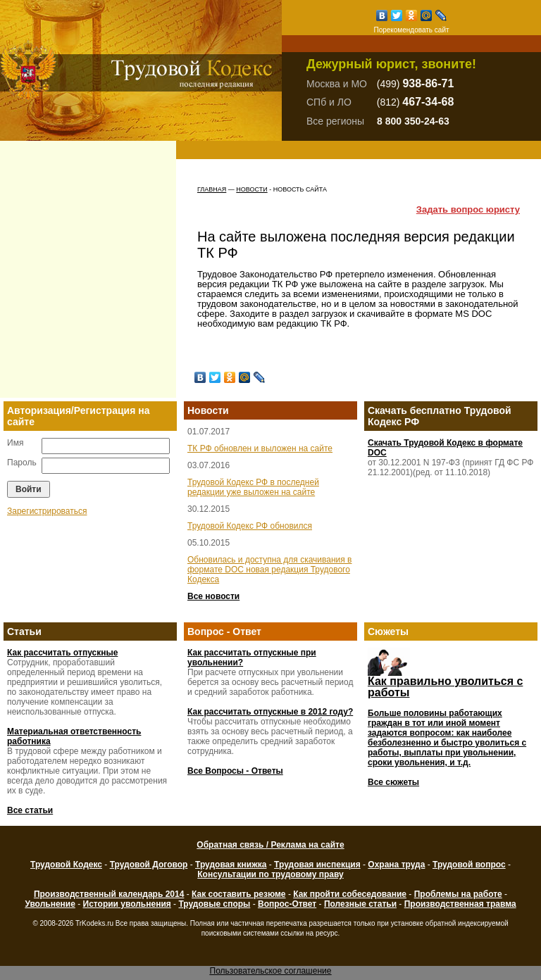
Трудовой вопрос (469, 865)
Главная (212, 189)
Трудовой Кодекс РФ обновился (250, 526)
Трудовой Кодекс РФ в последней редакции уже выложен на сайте (253, 487)
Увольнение (50, 904)
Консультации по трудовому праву (270, 874)
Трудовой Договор (149, 865)
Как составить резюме (239, 894)
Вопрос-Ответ (287, 904)
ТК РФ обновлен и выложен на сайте (260, 448)
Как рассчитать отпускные (62, 653)
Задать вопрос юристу (468, 210)
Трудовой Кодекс (66, 865)
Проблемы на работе (458, 894)
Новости (251, 189)
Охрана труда (396, 865)
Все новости (213, 596)
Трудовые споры (214, 904)
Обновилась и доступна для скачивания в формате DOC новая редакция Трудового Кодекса (270, 570)
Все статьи (30, 810)
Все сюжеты (393, 782)
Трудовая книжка (231, 865)
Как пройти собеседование (350, 894)
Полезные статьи (360, 904)
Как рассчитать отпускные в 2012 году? (270, 712)
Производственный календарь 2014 (109, 894)
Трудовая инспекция (317, 865)
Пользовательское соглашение (271, 971)
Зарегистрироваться (47, 511)
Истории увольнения (127, 904)
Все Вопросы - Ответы (235, 771)
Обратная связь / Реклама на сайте (270, 845)
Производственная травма (460, 904)
